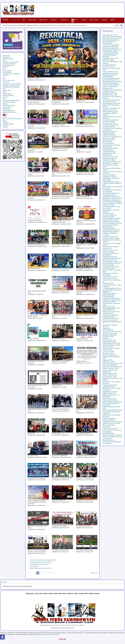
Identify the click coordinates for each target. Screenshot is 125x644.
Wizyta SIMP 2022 (108, 310)
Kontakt (112, 20)
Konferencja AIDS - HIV (110, 157)
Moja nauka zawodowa (110, 365)
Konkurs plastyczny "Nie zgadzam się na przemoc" (111, 72)
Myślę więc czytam (109, 362)
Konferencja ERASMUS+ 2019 (112, 410)
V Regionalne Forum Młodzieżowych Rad (109, 152)
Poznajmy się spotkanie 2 (111, 315)
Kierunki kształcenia (8, 110)
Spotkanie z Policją (109, 160)
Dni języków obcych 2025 (111, 125)
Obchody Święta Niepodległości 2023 (109, 227)
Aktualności (14, 20)
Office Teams (6, 82)
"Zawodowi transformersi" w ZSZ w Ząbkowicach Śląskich (112, 201)
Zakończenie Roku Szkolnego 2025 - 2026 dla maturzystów (112, 37)
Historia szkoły (7, 90)
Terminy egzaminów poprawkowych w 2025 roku (111, 102)
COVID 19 (6, 67)
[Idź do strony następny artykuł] (49, 573)
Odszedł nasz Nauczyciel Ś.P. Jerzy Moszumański (112, 137)
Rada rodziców (7, 107)
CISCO (4, 79)
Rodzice (54, 20)
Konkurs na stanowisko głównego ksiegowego (110, 334)
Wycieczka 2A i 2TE (109, 398)
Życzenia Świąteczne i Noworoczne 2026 (110, 66)
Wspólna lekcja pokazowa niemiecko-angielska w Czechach (111, 233)
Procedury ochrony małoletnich (11, 74)
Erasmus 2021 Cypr (109, 340)
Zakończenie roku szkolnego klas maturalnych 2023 (112, 259)
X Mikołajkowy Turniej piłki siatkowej (39, 564)
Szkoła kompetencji (109, 420)
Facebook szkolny (8, 59)
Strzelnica (104, 20)
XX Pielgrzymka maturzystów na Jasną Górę (112, 191)
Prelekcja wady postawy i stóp (112, 262)
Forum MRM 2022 (108, 297)
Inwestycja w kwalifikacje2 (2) (112, 367)
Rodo (4, 60)
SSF (4, 77)
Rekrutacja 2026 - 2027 (110, 35)
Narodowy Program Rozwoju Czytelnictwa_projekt (112, 301)
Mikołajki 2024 (107, 155)
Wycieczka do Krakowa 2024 (112, 162)
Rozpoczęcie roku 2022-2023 (112, 332)
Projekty (84, 20)
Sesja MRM (106, 427)
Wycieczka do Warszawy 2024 (112, 198)
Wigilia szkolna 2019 (109, 393)
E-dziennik (5, 20)
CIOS (24, 20)
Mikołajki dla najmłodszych (111, 222)
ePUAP (5, 117)
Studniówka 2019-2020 (110, 392)
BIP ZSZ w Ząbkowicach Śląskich (12, 119)
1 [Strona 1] (38, 573)
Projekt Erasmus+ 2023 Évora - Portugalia (110, 251)
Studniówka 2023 (108, 283)
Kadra (4, 92)
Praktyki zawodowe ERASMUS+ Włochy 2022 (111, 317)
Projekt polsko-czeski (109, 342)
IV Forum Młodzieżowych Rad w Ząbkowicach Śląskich (112, 224)
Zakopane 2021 (108, 360)
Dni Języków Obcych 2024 (111, 193)
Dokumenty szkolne (8, 95)
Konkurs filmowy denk (110, 373)
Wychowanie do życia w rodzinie (12, 84)
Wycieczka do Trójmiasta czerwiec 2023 (111, 247)
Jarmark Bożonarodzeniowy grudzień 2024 (111, 146)
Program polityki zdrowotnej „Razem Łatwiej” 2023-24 (111, 219)
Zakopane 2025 (108, 88)
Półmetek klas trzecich (110, 158)
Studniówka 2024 (34, 566)
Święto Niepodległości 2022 (111, 308)
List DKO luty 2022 (109, 352)
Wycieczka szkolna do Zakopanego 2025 (110, 132)
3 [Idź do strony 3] (45, 573)
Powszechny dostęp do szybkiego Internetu (110, 386)
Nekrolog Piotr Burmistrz (110, 253)
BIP (76, 20)
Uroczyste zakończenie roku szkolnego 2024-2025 (112, 109)
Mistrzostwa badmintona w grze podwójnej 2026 (111, 41)
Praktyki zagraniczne (109, 418)
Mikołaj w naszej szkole (110, 400)
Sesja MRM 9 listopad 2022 (111, 298)
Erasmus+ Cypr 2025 (109, 123)
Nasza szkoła (43, 20)
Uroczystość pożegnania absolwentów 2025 (110, 121)
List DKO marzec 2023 (110, 278)
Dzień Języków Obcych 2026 (112, 50)
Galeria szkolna (7, 94)
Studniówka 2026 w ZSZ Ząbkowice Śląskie (110, 59)
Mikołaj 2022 (107, 292)
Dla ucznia (6, 75)
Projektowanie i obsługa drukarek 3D (110, 274)
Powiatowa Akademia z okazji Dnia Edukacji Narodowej (112, 82)
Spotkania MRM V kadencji (111, 348)
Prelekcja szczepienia (110, 293)
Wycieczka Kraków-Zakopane (112, 435)
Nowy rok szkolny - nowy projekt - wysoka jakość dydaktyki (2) (110, 370)
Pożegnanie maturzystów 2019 (112, 422)
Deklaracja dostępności (9, 64)
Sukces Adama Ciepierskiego (112, 90)
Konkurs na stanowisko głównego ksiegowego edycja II (112, 322)
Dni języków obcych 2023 (111, 267)
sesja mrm (106, 338)
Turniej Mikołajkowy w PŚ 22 (112, 288)
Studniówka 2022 (108, 353)
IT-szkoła (5, 97)
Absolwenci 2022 (108, 337)
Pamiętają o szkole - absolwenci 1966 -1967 (110, 92)
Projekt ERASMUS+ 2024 (111, 182)
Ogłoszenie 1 (107, 328)
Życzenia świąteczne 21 (110, 355)
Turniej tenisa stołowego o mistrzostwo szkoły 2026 (111, 46)
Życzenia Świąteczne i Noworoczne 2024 (41, 568)
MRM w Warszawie (109, 425)
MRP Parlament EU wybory (111, 263)
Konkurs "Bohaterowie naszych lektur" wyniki (110, 376)
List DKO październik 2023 (111, 230)
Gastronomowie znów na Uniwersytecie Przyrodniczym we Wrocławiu (112, 430)
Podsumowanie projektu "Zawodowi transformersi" (111, 52)
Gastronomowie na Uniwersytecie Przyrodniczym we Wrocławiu (112, 442)
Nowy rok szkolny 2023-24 (111, 238)
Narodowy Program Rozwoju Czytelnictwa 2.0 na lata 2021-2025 (11, 87)
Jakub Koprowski (108, 330)
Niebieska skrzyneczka (110, 95)
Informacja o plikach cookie (10, 62)
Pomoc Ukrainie (108, 350)
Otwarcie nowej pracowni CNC (112, 363)
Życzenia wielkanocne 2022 (111, 345)
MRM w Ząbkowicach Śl (9, 80)
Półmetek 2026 (107, 43)
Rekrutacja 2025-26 (109, 127)
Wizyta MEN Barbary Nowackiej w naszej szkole (111, 196)
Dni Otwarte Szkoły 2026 (110, 48)
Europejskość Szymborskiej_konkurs (110, 256)
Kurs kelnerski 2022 (109, 307)
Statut (4, 120)
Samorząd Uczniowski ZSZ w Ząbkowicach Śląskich (11, 101)
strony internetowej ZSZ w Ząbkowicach (49, 634)
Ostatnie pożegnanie (109, 135)
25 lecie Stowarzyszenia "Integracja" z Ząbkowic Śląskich (110, 113)
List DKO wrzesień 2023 (110, 237)
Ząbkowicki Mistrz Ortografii (111, 423)
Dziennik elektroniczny (9, 105)
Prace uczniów (32, 20)
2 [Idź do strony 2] (42, 573)
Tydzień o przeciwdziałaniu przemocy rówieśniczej (111, 86)
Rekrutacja (64, 20)
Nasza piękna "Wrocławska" (112, 100)
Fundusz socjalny (94, 20)
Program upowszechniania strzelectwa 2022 (111, 312)
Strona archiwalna (8, 65)
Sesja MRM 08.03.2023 (110, 277)
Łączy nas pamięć (108, 265)
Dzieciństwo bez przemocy (111, 80)
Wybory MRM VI (108, 347)
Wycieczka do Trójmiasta (111, 163)
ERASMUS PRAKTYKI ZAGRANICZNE (110, 76)
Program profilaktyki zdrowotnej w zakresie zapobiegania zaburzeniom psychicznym (111, 177)
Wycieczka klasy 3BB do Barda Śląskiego (110, 149)
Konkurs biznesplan (109, 268)
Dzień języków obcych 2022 (111, 343)
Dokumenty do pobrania (9, 112)
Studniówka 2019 (108, 433)
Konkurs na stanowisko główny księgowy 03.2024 (43, 560)
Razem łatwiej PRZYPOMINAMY (108, 142)
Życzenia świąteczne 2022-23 (112, 290)
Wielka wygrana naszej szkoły (112, 402)
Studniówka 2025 (108, 140)
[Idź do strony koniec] (54, 573)
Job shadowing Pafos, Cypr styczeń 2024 (41, 562)
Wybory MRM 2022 (109, 295)
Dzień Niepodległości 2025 (111, 78)
